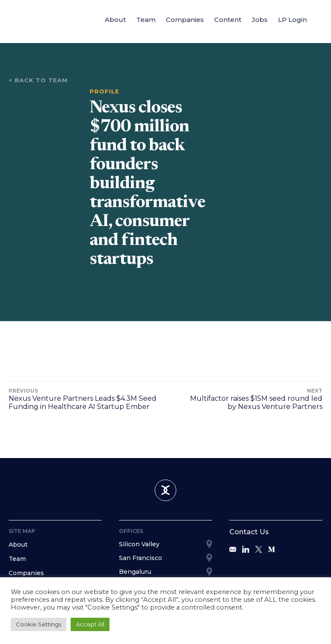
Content (228, 20)
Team (146, 20)
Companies (185, 20)
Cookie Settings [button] (39, 624)
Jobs (260, 20)
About (115, 20)
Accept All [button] (90, 624)
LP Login (292, 20)
